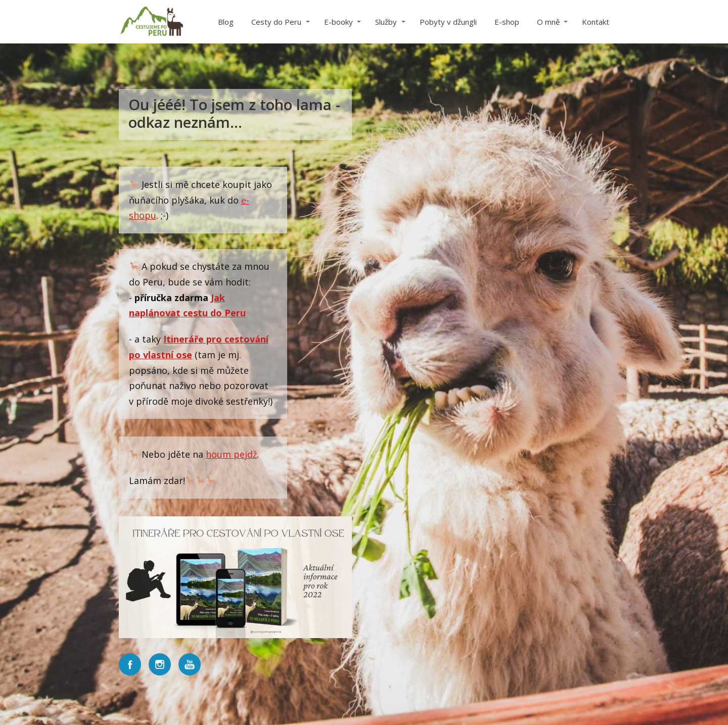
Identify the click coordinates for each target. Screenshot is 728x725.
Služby (386, 22)
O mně (548, 22)
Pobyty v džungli (448, 22)
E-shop (507, 22)
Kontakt (596, 22)
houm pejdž (231, 454)
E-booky (338, 22)
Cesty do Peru (276, 22)
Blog (226, 22)
